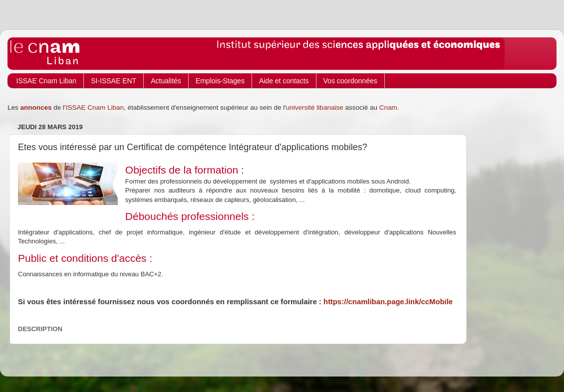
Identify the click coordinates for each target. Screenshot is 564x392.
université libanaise (315, 107)
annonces (36, 107)
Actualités (166, 81)
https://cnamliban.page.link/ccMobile (388, 302)
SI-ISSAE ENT (114, 81)
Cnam (388, 107)
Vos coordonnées (350, 81)
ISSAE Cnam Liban (47, 81)
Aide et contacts (284, 81)
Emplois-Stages (220, 81)
